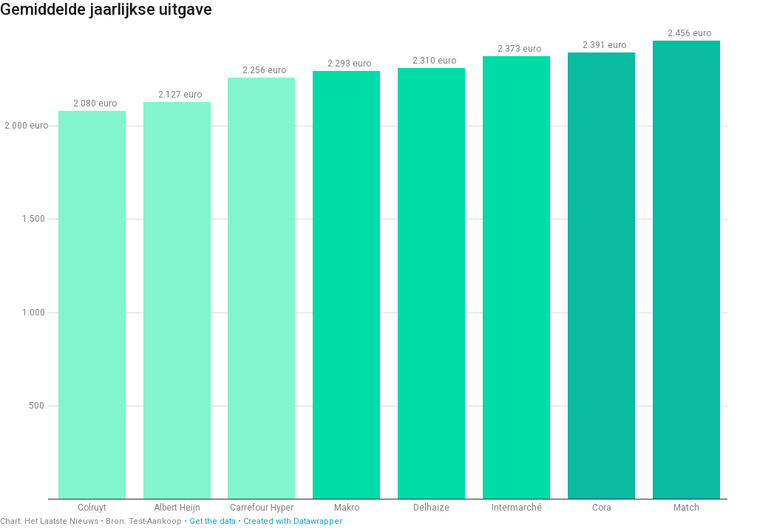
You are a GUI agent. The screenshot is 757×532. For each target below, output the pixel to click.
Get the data (213, 521)
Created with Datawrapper (293, 521)
